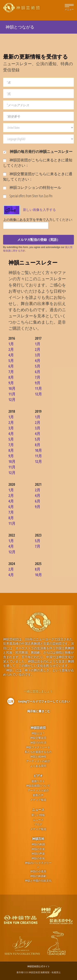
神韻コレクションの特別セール (32, 187)
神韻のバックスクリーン (38, 865)
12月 (12, 400)
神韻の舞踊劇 (38, 876)
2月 (11, 349)
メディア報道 (38, 800)
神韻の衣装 (38, 858)
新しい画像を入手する (39, 210)
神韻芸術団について (38, 786)
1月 (11, 344)
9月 (11, 383)
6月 (11, 366)
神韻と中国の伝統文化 (38, 881)
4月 (11, 355)
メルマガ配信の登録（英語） (39, 240)
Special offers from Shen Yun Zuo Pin (28, 196)
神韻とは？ (38, 733)
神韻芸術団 (38, 728)
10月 (12, 388)
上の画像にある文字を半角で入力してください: (38, 220)
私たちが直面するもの (38, 752)
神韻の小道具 (38, 871)
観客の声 (38, 795)
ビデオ (38, 775)
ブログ (38, 824)
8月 (11, 377)
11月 (12, 394)
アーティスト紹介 (38, 790)
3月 (38, 355)
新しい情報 (38, 815)
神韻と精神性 (38, 757)
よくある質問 (38, 766)
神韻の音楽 (38, 849)
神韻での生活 (38, 743)
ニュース (38, 810)
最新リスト (38, 781)
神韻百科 (38, 839)
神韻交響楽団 (38, 738)
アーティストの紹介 (38, 761)
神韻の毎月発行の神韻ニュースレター (38, 151)
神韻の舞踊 (38, 844)
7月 (11, 372)
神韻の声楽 (38, 854)
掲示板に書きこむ (39, 711)
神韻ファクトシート (38, 747)
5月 (11, 361)
